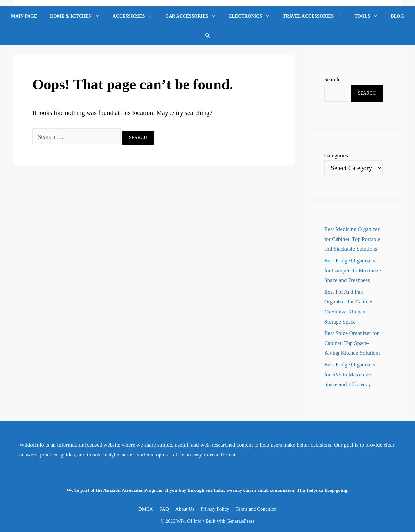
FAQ (164, 509)
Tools (369, 16)
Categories (336, 155)
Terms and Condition (256, 509)
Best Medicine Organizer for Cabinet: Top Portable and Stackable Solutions (352, 239)
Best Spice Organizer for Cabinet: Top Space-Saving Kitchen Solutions (352, 343)
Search (332, 80)
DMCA (146, 509)
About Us (185, 509)
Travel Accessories (315, 16)
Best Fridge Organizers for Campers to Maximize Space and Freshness (353, 270)
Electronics (253, 16)
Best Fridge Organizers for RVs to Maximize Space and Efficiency (350, 374)
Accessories (136, 16)
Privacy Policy (215, 509)
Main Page (24, 16)
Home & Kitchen (78, 16)
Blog (397, 16)
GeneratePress (241, 521)
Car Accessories (194, 16)
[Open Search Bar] (207, 36)
